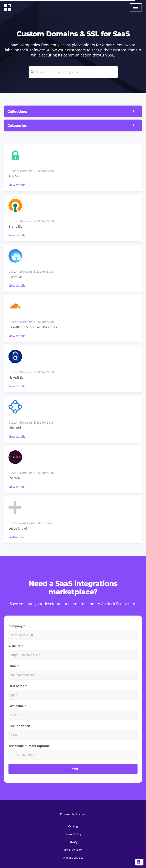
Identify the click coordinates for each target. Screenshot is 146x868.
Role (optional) (19, 726)
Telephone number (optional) (30, 746)
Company (15, 626)
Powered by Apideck (73, 814)
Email (13, 666)
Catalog (73, 826)
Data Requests (73, 850)
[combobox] (73, 72)
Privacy (73, 842)
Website (14, 646)
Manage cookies (73, 858)
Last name (16, 706)
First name (16, 686)
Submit (73, 769)
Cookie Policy (73, 834)
